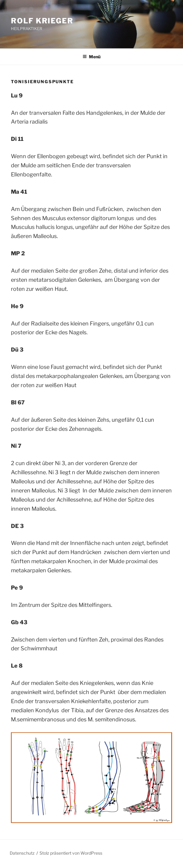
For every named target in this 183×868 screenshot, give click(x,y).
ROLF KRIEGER (42, 21)
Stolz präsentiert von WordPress (71, 853)
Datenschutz (22, 853)
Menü (91, 57)
